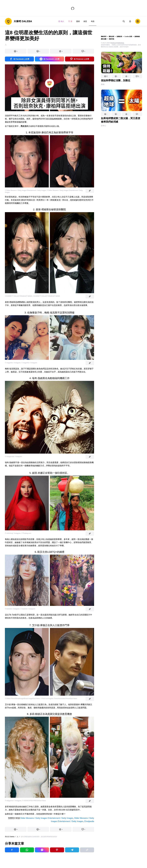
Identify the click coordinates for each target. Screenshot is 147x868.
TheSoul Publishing (117, 43)
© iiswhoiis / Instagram (12, 609)
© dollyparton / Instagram (13, 801)
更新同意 (111, 39)
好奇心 (104, 126)
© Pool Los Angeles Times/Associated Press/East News (59, 699)
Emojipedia (89, 821)
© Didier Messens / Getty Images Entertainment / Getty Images (25, 190)
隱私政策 (111, 36)
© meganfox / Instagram (13, 363)
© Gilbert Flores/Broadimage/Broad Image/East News (22, 699)
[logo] (18, 21)
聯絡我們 (104, 36)
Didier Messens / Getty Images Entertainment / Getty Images (47, 818)
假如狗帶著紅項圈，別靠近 (116, 80)
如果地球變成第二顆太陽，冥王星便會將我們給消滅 (121, 120)
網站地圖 (104, 39)
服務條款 (137, 36)
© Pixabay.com (26, 533)
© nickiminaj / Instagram (13, 533)
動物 (103, 84)
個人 (61, 21)
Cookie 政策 (128, 36)
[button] (106, 76)
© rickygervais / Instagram (13, 457)
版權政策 (119, 36)
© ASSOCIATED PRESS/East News (34, 801)
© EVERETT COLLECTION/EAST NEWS (18, 296)
